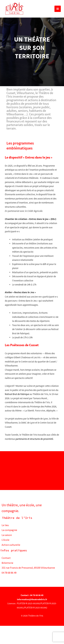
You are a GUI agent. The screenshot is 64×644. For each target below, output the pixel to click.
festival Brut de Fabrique (17, 394)
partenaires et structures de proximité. (35, 439)
